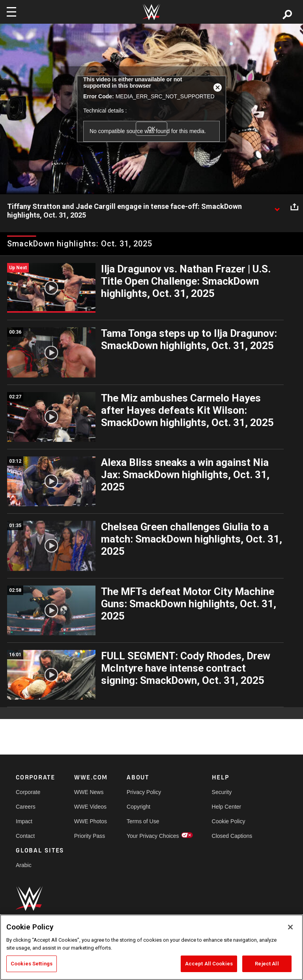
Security (222, 792)
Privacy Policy (144, 792)
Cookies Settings (32, 964)
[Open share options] (294, 207)
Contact (25, 836)
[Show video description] (277, 207)
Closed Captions (232, 836)
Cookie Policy (229, 821)
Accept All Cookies (209, 964)
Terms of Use (143, 821)
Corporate (28, 792)
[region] (151, 947)
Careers (26, 807)
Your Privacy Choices (153, 836)
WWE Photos (91, 821)
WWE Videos (90, 807)
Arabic (24, 865)
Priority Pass (90, 836)
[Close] (290, 927)
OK (151, 129)
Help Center (227, 807)
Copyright (138, 807)
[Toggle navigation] (11, 12)
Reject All (267, 964)
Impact (24, 821)
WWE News (89, 792)
